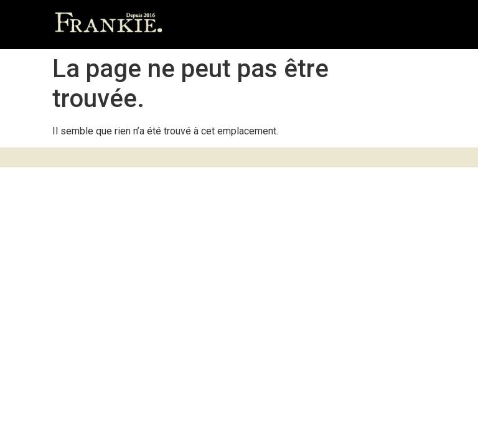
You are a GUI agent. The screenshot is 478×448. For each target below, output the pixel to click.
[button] (413, 25)
